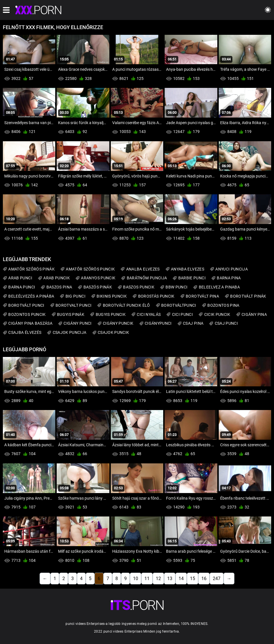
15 (193, 579)
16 (204, 579)
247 (217, 579)
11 (147, 579)
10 (136, 579)
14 (181, 579)
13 (170, 579)
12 (158, 579)
